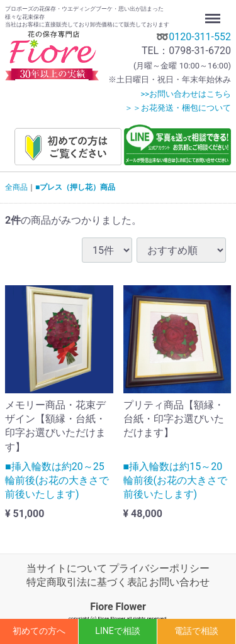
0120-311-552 (200, 37)
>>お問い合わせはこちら (186, 94)
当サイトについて (67, 568)
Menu (214, 13)
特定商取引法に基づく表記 (87, 583)
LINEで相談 (117, 631)
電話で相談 (196, 631)
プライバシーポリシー (159, 568)
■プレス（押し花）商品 (75, 187)
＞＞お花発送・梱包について (178, 108)
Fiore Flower (118, 607)
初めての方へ (39, 631)
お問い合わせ (179, 583)
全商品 (16, 187)
